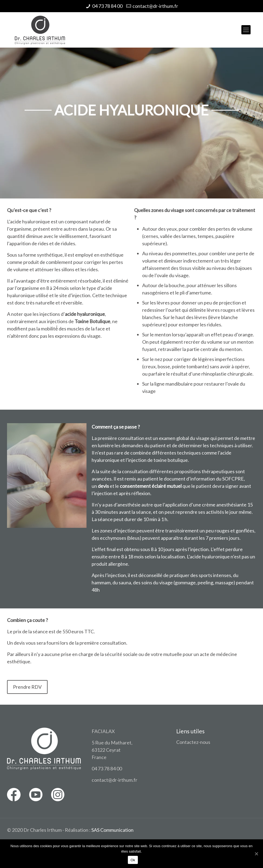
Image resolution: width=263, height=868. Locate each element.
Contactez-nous (193, 742)
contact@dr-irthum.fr (155, 6)
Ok (133, 860)
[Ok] (256, 854)
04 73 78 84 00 (107, 6)
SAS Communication (112, 830)
